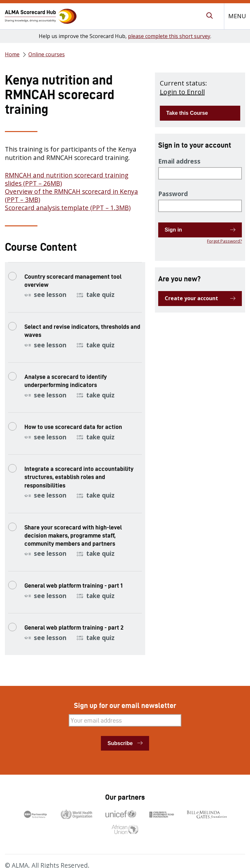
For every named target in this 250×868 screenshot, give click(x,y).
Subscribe (120, 743)
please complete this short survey (169, 36)
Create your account (191, 298)
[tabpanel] (75, 179)
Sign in (173, 230)
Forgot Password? (224, 241)
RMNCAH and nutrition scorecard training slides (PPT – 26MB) (67, 179)
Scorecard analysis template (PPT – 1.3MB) (68, 208)
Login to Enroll (182, 92)
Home (12, 54)
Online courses (47, 54)
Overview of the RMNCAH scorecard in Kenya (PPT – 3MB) (71, 196)
